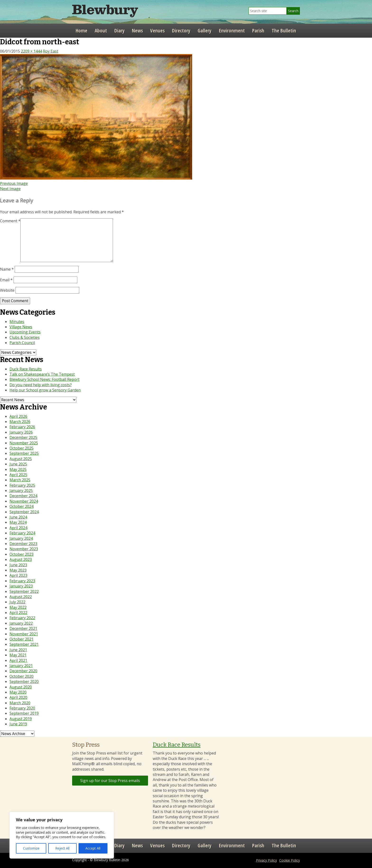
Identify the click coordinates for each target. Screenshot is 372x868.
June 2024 (18, 517)
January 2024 (21, 538)
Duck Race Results (26, 369)
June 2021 (18, 650)
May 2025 (18, 469)
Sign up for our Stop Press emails (110, 781)
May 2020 (18, 692)
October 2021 (21, 639)
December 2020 (23, 671)
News (137, 31)
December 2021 (23, 628)
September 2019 (24, 713)
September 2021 (24, 644)
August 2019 (21, 719)
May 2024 (18, 522)
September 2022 (24, 591)
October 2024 (21, 506)
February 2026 (22, 427)
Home (81, 31)
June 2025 (18, 464)
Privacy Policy (266, 860)
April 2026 (18, 416)
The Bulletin (284, 31)
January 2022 (21, 623)
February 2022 (22, 618)
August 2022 (21, 597)
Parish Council (22, 343)
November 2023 (24, 549)
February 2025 (22, 485)
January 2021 (21, 666)
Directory (181, 31)
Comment (10, 221)
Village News (21, 327)
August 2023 (21, 559)
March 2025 (20, 480)
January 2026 (21, 432)
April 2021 (18, 660)
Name (7, 269)
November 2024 (24, 501)
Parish (258, 31)
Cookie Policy (290, 860)
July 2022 (17, 602)
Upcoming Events (25, 332)
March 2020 (20, 703)
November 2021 (24, 634)
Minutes (17, 322)
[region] (62, 835)
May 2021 (18, 655)
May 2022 (18, 607)
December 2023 (23, 544)
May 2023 (18, 570)
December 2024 (23, 496)
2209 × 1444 (31, 51)
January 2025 (21, 491)
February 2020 (22, 708)
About (101, 31)
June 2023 (18, 565)
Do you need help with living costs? (41, 385)
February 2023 (22, 581)
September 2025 (24, 453)
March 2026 (20, 422)
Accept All (93, 848)
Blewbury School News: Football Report (44, 379)
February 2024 (22, 533)
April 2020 (18, 697)
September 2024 (24, 512)
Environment (232, 31)
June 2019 (18, 724)
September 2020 (24, 682)
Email (6, 280)
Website (7, 290)
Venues (157, 31)
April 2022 (18, 613)
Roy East (51, 51)
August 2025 (21, 459)
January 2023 (21, 586)
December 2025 (23, 437)
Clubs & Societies (25, 337)
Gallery (205, 31)
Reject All (62, 848)
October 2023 (21, 554)
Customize (31, 848)
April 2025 (18, 475)
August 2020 (21, 687)
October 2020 (21, 676)
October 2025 (21, 448)
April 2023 (18, 575)
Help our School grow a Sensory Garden (45, 390)
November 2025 (24, 443)
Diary (119, 31)
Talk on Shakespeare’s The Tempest (42, 374)
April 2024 (18, 528)
